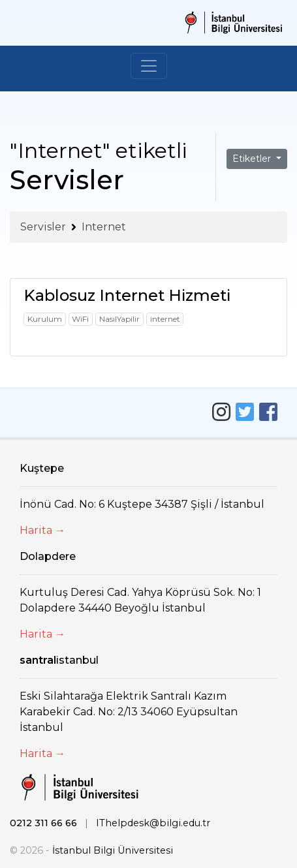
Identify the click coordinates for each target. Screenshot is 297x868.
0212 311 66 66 (43, 823)
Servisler (43, 227)
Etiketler (253, 159)
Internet (104, 227)
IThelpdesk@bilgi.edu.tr (153, 823)
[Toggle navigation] (149, 66)
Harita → (42, 530)
